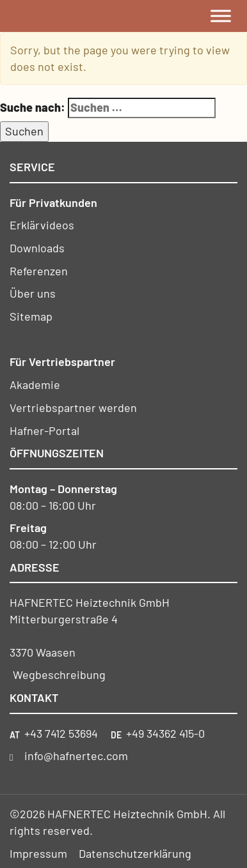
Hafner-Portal (44, 430)
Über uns (33, 293)
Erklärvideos (42, 225)
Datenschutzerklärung (135, 853)
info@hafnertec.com (76, 756)
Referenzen (39, 271)
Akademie (35, 385)
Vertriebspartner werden (73, 407)
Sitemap (31, 316)
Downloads (37, 248)
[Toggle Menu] (221, 16)
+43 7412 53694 (61, 733)
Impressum (38, 853)
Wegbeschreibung (59, 674)
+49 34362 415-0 (165, 733)
